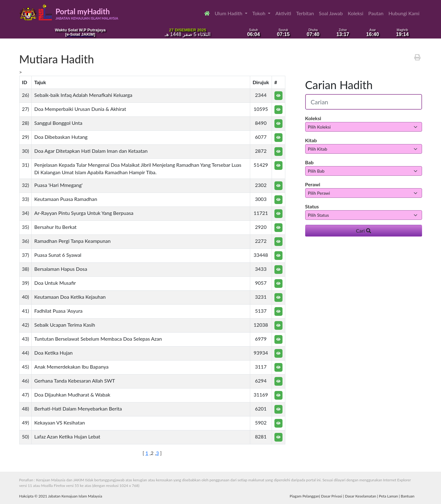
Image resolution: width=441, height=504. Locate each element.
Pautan (376, 13)
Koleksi (356, 13)
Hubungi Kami (404, 13)
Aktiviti (283, 13)
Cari (363, 231)
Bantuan (408, 496)
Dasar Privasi (332, 496)
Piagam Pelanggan (304, 496)
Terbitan (305, 13)
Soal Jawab (331, 13)
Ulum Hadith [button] (229, 13)
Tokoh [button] (260, 13)
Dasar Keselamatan (361, 496)
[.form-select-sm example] (364, 127)
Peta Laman (388, 496)
